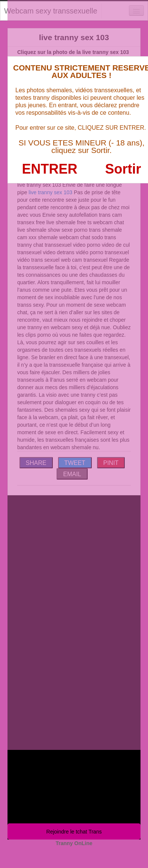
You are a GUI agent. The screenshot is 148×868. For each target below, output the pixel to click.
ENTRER (50, 169)
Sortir (123, 169)
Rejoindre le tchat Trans (74, 832)
